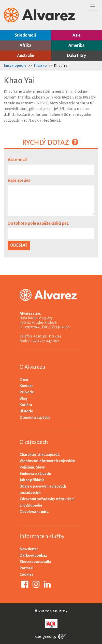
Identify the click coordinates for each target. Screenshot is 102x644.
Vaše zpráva (19, 181)
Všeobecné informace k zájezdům (47, 461)
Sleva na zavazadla (35, 562)
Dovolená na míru (34, 512)
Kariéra (26, 405)
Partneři (26, 568)
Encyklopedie (15, 66)
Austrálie (26, 56)
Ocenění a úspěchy (35, 417)
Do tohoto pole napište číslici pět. (38, 223)
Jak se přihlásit (32, 480)
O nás (24, 379)
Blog (24, 398)
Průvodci (27, 392)
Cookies (26, 574)
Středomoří (25, 35)
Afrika (25, 45)
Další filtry (76, 56)
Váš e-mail (17, 160)
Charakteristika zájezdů (40, 455)
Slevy (40, 467)
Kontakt (26, 386)
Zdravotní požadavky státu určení (47, 499)
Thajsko (40, 66)
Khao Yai (61, 66)
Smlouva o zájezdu (35, 474)
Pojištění (27, 467)
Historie (26, 411)
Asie (77, 35)
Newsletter (29, 549)
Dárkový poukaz (33, 555)
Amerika (76, 45)
